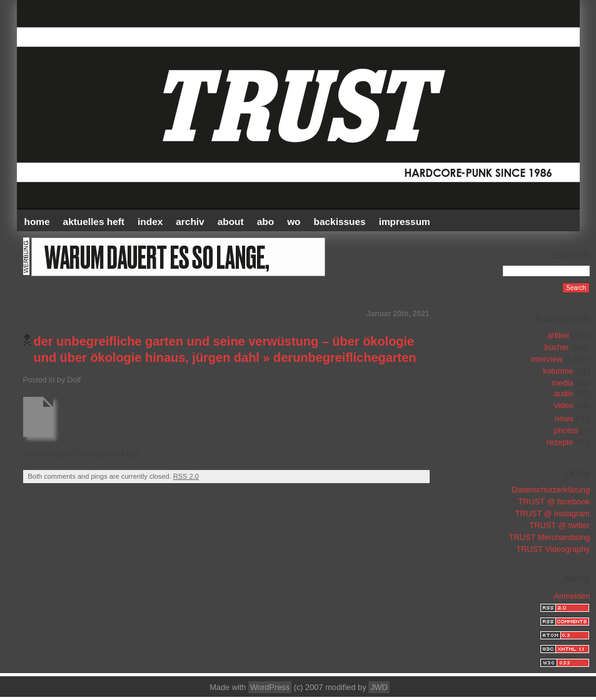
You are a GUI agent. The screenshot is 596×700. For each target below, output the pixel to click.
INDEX (150, 222)
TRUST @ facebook (554, 502)
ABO (265, 222)
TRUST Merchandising (549, 537)
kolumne (558, 371)
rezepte (560, 442)
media (563, 383)
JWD (379, 687)
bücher (556, 347)
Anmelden (572, 596)
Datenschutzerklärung (551, 490)
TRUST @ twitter (559, 525)
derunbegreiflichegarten (345, 357)
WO (294, 222)
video (564, 405)
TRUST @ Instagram (553, 513)
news (564, 418)
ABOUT (231, 222)
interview (546, 359)
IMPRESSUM (405, 222)
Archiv (190, 222)
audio (563, 393)
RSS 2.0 (186, 476)
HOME (37, 222)
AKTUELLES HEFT (94, 222)
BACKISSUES (340, 222)
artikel (558, 335)
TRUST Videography (553, 549)
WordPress (270, 687)
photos (565, 430)
